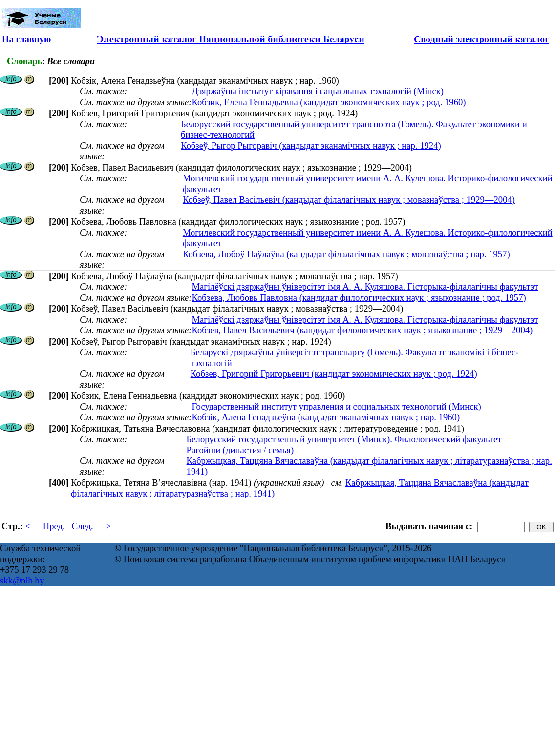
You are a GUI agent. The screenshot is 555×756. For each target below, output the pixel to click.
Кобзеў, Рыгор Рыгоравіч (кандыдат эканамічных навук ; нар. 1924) (311, 145)
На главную (26, 39)
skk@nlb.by (22, 580)
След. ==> (91, 526)
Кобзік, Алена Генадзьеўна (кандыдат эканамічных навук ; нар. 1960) (326, 417)
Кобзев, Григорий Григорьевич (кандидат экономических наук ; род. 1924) (334, 374)
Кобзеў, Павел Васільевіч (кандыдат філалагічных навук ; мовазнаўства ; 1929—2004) (349, 200)
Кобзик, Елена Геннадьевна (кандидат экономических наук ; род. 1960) (329, 102)
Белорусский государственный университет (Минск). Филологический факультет (344, 439)
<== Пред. (45, 526)
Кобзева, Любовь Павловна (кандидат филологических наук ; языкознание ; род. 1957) (359, 297)
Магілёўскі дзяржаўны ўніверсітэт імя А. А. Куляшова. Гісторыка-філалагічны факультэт (365, 287)
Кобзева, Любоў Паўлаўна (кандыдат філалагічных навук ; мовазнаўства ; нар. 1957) (346, 254)
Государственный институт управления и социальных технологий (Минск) (336, 406)
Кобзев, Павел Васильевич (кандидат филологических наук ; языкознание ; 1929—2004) (362, 330)
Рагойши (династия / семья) (240, 450)
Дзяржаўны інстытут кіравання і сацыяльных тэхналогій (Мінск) (318, 91)
